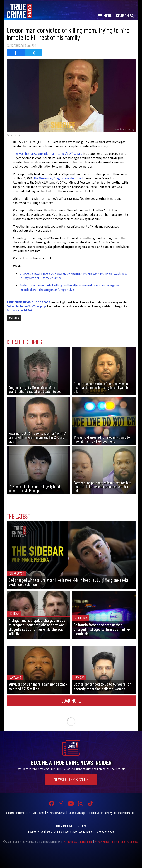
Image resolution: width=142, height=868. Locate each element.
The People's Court (104, 831)
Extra (49, 831)
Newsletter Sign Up (71, 779)
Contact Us (38, 813)
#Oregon (14, 318)
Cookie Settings (77, 813)
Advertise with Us (56, 813)
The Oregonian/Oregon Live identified (58, 178)
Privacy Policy (102, 841)
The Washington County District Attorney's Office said (48, 154)
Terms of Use (118, 841)
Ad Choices (133, 841)
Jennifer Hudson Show (65, 831)
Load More (71, 701)
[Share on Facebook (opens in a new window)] (16, 53)
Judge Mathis (86, 831)
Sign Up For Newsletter (18, 813)
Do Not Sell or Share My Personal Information (112, 813)
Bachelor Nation (37, 831)
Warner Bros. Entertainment (78, 841)
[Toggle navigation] (105, 15)
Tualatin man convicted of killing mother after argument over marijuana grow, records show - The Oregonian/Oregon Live (69, 288)
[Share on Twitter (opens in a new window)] (33, 53)
